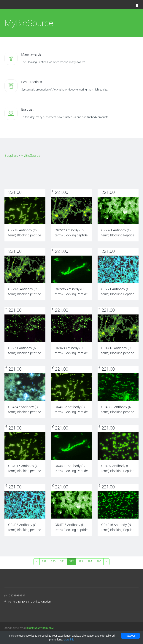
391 (62, 561)
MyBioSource (30, 155)
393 (81, 561)
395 (99, 561)
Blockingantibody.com (40, 628)
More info (69, 640)
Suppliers (11, 155)
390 (53, 561)
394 (90, 561)
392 (71, 561)
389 (44, 561)
